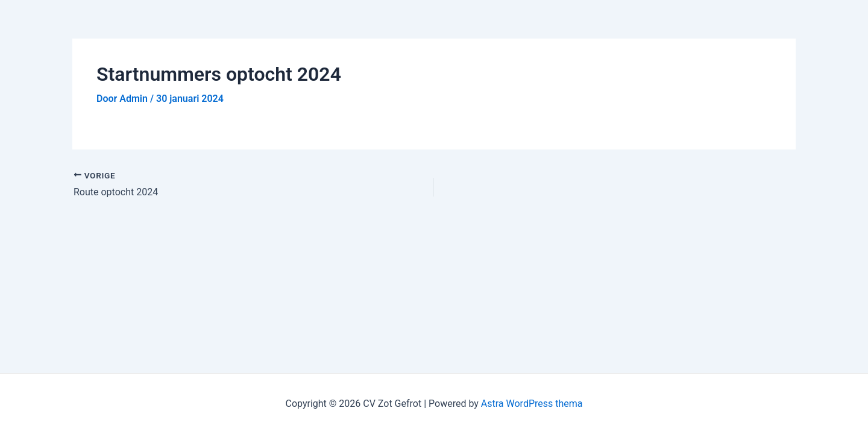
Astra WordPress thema (532, 404)
